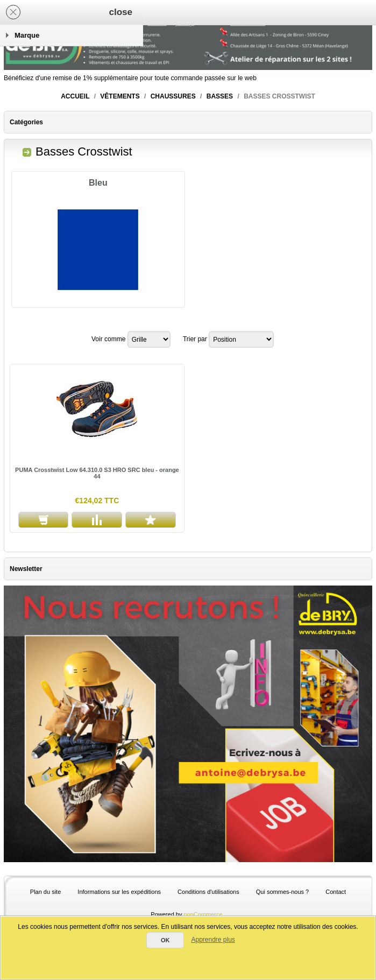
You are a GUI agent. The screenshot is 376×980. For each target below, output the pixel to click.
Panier (128, 12)
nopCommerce (203, 914)
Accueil (75, 96)
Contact (336, 892)
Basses (220, 96)
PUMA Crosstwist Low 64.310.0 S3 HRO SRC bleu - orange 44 (97, 473)
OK (165, 940)
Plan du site (45, 892)
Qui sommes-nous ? (282, 892)
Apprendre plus (213, 940)
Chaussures (173, 96)
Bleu (98, 183)
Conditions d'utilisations (208, 892)
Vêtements (120, 96)
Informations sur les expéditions (119, 892)
